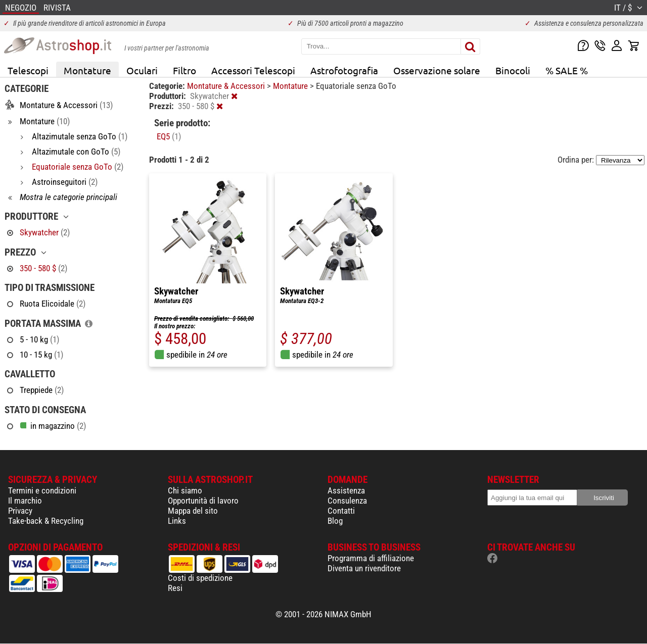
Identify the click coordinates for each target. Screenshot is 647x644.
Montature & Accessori (227, 86)
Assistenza (346, 490)
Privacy (20, 511)
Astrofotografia (344, 70)
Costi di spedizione (200, 578)
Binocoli (513, 70)
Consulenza (347, 501)
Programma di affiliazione (371, 558)
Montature (87, 70)
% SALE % (567, 70)
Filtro (184, 70)
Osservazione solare (437, 70)
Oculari (142, 70)
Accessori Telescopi (253, 70)
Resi (175, 588)
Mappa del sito (193, 511)
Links (177, 521)
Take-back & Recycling (46, 521)
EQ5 (169, 136)
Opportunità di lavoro (203, 501)
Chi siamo (185, 490)
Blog (335, 521)
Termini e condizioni (42, 490)
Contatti (341, 511)
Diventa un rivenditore (364, 568)
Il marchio (25, 501)
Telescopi (28, 70)
